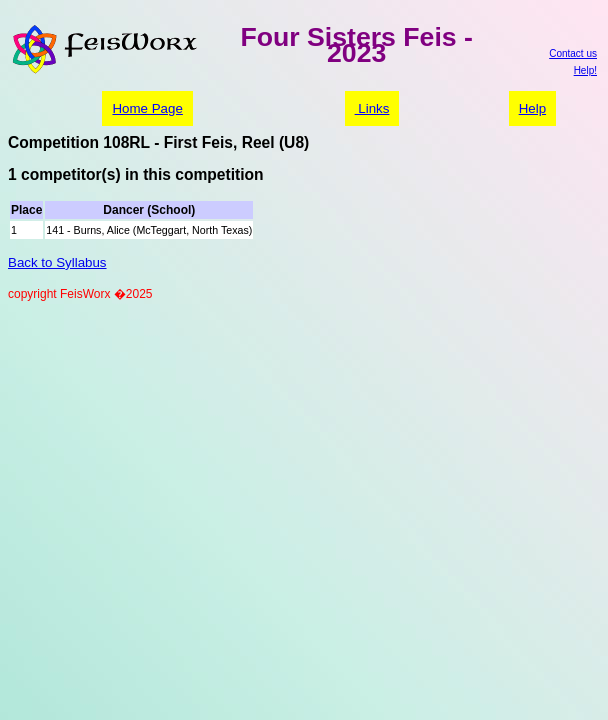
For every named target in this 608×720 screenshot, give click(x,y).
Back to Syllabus (57, 262)
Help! (585, 70)
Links (372, 108)
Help (532, 108)
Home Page (147, 108)
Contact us (573, 53)
